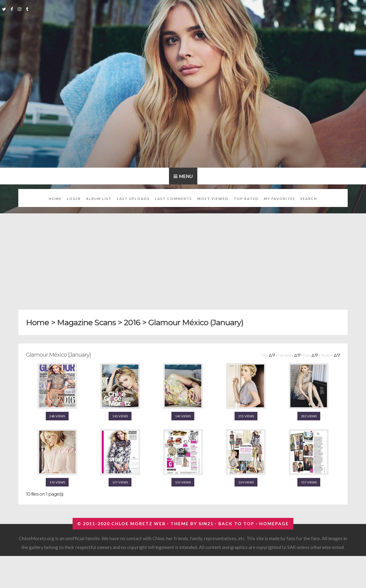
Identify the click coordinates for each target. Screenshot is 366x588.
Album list (99, 199)
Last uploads (133, 199)
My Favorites (280, 199)
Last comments (174, 199)
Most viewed (213, 199)
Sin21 (206, 524)
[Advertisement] (183, 258)
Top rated (246, 199)
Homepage (274, 524)
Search (309, 199)
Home (55, 199)
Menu (186, 176)
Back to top (236, 524)
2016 (132, 322)
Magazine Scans (86, 322)
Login (74, 199)
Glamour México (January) (196, 322)
